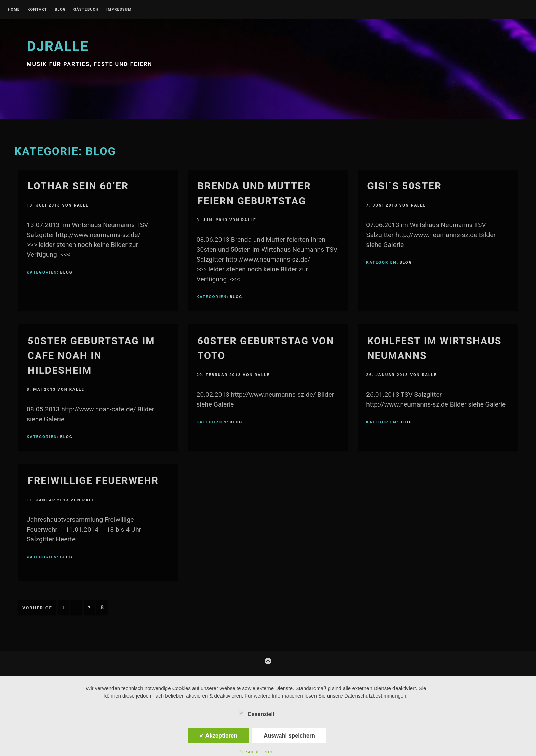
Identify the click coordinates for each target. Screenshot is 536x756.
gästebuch (86, 10)
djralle (58, 46)
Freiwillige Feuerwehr (93, 481)
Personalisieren (256, 751)
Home (14, 10)
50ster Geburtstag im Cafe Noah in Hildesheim (91, 356)
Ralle (81, 205)
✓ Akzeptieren (218, 735)
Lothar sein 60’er (78, 186)
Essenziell (256, 713)
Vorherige (37, 608)
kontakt (37, 10)
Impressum (119, 10)
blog (60, 10)
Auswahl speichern (289, 735)
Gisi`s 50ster (404, 186)
